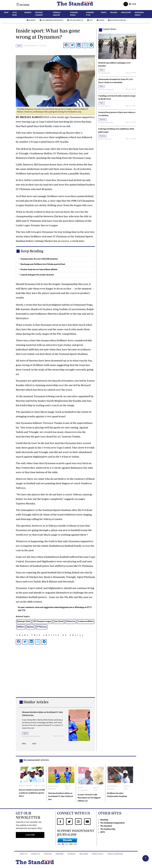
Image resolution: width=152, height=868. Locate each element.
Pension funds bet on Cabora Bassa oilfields (39, 270)
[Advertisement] (55, 673)
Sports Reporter (30, 734)
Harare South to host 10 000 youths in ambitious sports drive (32, 793)
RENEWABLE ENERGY (139, 14)
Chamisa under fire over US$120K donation (39, 259)
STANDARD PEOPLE (74, 14)
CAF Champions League (42, 621)
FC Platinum (42, 627)
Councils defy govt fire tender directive (37, 275)
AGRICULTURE (126, 13)
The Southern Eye (75, 20)
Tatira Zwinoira (106, 139)
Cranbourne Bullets (86, 621)
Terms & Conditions (115, 854)
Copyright (71, 854)
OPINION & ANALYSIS (57, 14)
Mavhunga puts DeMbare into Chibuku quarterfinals (43, 264)
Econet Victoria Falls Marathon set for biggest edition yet (89, 798)
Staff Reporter (105, 73)
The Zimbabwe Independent (52, 20)
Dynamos (31, 627)
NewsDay (31, 20)
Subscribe (60, 854)
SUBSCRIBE (30, 835)
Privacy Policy (98, 854)
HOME (6, 13)
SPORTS (104, 13)
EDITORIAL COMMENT (39, 14)
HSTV (90, 20)
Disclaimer (84, 854)
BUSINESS (28, 13)
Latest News (109, 29)
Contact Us (35, 854)
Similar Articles (36, 702)
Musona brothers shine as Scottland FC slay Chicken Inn (61, 796)
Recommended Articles (36, 760)
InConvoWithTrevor (117, 20)
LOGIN (133, 4)
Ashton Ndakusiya (107, 123)
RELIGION (114, 13)
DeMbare (21, 627)
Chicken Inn (71, 621)
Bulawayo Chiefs (24, 621)
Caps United (59, 621)
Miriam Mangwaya (107, 90)
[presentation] (24, 745)
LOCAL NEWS (15, 14)
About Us (23, 854)
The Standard (106, 826)
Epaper (100, 20)
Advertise (48, 854)
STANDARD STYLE (90, 14)
